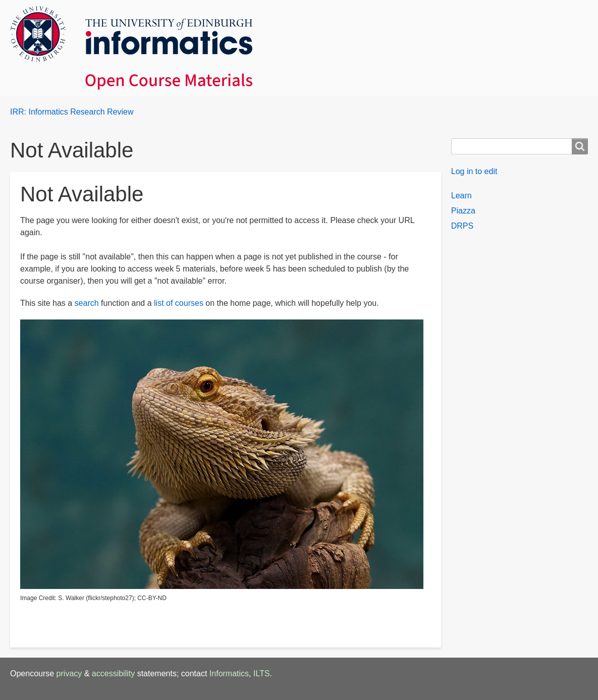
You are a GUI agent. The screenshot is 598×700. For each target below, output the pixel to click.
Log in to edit (474, 171)
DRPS (462, 226)
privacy (69, 674)
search (87, 303)
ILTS (262, 674)
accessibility (113, 674)
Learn (461, 196)
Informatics (229, 674)
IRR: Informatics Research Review (72, 112)
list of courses (179, 303)
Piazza (463, 211)
